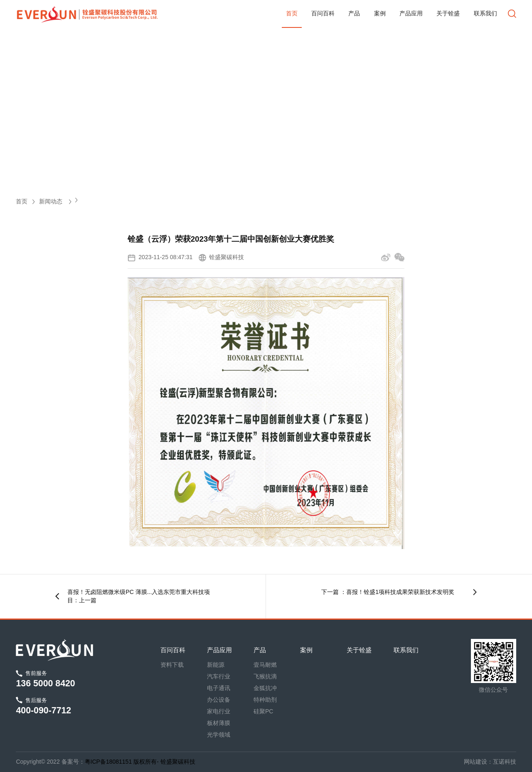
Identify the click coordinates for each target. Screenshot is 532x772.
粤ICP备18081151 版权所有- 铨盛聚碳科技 (140, 762)
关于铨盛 (448, 14)
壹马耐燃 (265, 665)
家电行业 (219, 711)
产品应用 (411, 14)
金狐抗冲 (265, 688)
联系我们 (485, 14)
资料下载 (172, 665)
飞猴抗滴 (265, 676)
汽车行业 (219, 676)
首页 (292, 14)
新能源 (216, 665)
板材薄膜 (219, 723)
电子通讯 (219, 688)
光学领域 (219, 735)
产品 (354, 14)
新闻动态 (55, 202)
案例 (380, 14)
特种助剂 (265, 700)
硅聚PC (263, 711)
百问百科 (323, 14)
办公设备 (219, 700)
